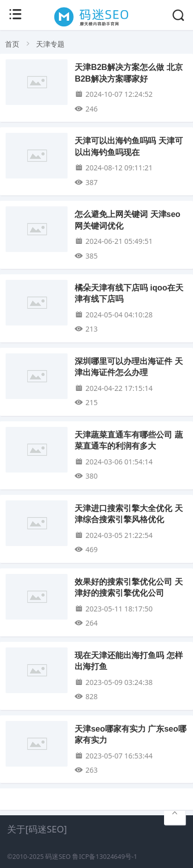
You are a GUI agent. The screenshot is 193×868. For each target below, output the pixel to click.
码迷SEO (58, 857)
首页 (12, 44)
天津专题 (50, 44)
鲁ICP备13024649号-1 (105, 857)
